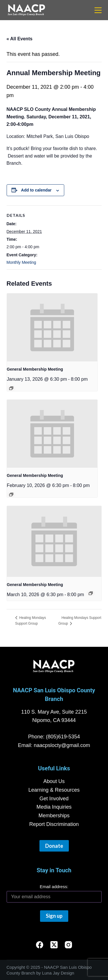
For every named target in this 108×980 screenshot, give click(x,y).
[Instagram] (68, 945)
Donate (54, 846)
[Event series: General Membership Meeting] (11, 388)
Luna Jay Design (58, 973)
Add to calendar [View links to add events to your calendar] (36, 190)
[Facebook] (40, 945)
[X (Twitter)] (54, 945)
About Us (54, 781)
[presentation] (52, 327)
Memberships (54, 816)
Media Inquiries (54, 807)
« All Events (20, 39)
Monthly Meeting (21, 262)
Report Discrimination (54, 824)
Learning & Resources (54, 790)
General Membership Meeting (35, 369)
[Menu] (98, 10)
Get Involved (54, 799)
